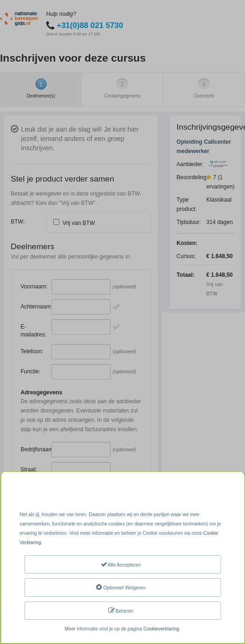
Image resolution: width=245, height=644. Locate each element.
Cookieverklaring (161, 629)
